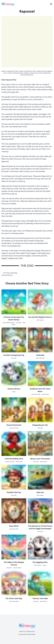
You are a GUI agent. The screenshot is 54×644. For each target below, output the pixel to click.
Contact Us (22, 631)
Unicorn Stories (17, 568)
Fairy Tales (19, 323)
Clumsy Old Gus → (8, 275)
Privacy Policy (31, 631)
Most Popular (40, 320)
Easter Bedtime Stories (9, 323)
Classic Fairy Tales (40, 358)
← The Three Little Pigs (9, 273)
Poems (14, 392)
